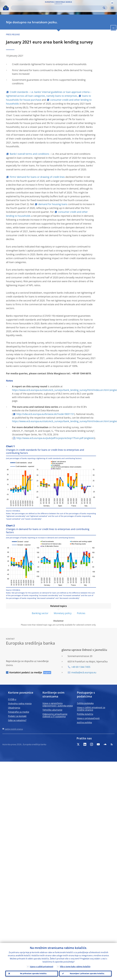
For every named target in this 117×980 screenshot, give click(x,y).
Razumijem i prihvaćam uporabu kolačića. (87, 973)
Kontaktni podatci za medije (26, 672)
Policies (81, 613)
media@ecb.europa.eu (84, 672)
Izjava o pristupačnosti (88, 718)
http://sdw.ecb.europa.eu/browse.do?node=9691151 (45, 414)
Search (104, 8)
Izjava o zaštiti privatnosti (42, 966)
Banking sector (40, 613)
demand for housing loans (53, 204)
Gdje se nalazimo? (17, 720)
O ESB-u (12, 699)
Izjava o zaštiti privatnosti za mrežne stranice (91, 709)
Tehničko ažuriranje (52, 710)
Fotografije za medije (19, 712)
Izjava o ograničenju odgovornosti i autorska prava (58, 704)
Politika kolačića (85, 714)
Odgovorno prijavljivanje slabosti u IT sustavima (55, 715)
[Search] (57, 8)
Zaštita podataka (85, 703)
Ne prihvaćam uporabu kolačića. (33, 973)
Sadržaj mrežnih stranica (14, 729)
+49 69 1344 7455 (81, 667)
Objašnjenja (14, 708)
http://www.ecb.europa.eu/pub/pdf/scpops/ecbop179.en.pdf (50, 438)
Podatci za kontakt (17, 716)
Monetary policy (63, 613)
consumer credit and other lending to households (49, 102)
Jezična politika (84, 722)
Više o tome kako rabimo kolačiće (75, 966)
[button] (112, 3)
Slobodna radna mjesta (20, 703)
